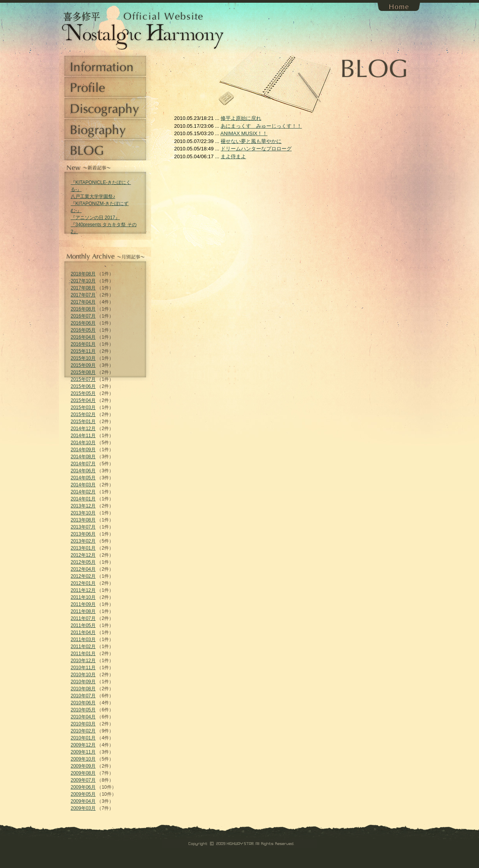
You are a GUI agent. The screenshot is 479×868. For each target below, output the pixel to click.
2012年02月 (83, 576)
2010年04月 (83, 717)
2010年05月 (83, 710)
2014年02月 (83, 492)
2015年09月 (83, 365)
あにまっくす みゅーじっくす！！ (261, 126)
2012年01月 (83, 583)
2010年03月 (83, 724)
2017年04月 (83, 302)
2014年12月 (83, 429)
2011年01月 (83, 654)
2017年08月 (83, 288)
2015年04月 (83, 400)
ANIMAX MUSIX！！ (244, 133)
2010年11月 (83, 668)
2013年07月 (83, 527)
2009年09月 (83, 766)
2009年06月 (83, 787)
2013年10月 (83, 513)
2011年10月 (83, 597)
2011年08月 (83, 611)
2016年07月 (83, 316)
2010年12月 (83, 661)
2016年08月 (83, 309)
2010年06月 (83, 703)
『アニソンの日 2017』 (95, 218)
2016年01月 (83, 344)
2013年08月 (83, 520)
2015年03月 (83, 407)
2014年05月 (83, 478)
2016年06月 (83, 323)
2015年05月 (83, 393)
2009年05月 (83, 794)
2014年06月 (83, 471)
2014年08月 (83, 457)
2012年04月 (83, 569)
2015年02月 (83, 414)
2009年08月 (83, 773)
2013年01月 (83, 548)
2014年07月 (83, 464)
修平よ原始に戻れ (241, 118)
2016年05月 (83, 330)
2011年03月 (83, 639)
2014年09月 (83, 450)
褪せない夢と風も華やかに (251, 141)
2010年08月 (83, 689)
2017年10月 (83, 281)
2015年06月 (83, 386)
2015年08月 (83, 372)
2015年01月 (83, 421)
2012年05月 (83, 562)
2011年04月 (83, 632)
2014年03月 (83, 485)
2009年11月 (83, 752)
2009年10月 (83, 759)
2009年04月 (83, 801)
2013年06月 (83, 534)
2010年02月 (83, 731)
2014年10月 (83, 443)
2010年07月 (83, 696)
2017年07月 (83, 295)
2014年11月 (83, 436)
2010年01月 (83, 738)
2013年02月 (83, 541)
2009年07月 (83, 780)
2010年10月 (83, 675)
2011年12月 (83, 590)
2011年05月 (83, 625)
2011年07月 (83, 618)
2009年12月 (83, 745)
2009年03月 (83, 808)
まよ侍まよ (233, 156)
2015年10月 (83, 358)
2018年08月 (83, 274)
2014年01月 (83, 499)
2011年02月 (83, 647)
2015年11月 (83, 351)
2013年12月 (83, 506)
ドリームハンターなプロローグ (256, 149)
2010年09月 (83, 682)
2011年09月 (83, 604)
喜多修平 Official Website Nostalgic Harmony (88, 27)
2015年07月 (83, 379)
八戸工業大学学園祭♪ (93, 196)
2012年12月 (83, 555)
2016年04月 (83, 337)
